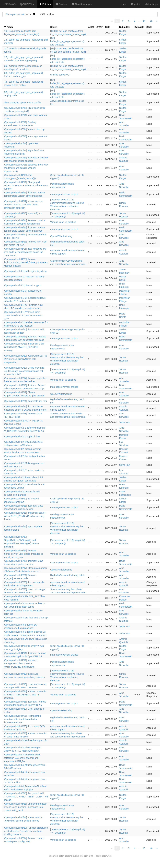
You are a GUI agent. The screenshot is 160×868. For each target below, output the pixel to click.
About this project (82, 4)
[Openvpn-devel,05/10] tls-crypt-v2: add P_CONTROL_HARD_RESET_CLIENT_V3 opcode (26, 797)
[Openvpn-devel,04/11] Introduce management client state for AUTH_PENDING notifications (20, 663)
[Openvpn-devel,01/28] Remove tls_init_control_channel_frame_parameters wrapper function (26, 262)
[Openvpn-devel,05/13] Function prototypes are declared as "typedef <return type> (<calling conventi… (26, 831)
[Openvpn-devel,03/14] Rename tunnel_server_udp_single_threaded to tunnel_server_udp (23, 554)
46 (151, 21)
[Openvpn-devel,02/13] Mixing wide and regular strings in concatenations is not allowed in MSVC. (24, 371)
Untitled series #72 (60, 75)
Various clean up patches (63, 222)
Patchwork (9, 4)
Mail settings (151, 4)
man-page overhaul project (64, 194)
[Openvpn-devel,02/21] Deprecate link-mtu (25, 401)
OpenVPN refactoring (61, 236)
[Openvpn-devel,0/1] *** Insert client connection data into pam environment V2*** (23, 315)
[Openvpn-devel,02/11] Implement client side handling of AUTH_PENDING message (24, 347)
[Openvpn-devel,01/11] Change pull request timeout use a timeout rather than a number (26, 185)
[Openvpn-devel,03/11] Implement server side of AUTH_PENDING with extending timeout (24, 516)
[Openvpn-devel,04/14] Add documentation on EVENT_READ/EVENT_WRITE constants (25, 695)
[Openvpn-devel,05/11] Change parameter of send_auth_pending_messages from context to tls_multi (25, 807)
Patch (10, 27)
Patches (45, 4)
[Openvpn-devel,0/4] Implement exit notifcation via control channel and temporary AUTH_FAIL (22, 758)
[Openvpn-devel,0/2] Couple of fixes (22, 436)
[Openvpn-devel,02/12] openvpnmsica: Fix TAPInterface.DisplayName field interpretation (25, 359)
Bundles (61, 4)
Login (124, 4)
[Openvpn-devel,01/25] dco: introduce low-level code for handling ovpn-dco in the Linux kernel (25, 252)
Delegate (139, 27)
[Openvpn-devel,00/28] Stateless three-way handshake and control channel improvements (26, 168)
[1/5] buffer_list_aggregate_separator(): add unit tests (68, 41)
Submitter (124, 27)
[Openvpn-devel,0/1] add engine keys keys (25, 271)
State (149, 27)
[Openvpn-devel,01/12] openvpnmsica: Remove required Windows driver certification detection (23, 205)
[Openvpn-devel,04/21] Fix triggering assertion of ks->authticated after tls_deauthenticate (22, 719)
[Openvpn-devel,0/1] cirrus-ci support (23, 285)
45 (144, 21)
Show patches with (16, 14)
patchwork (53, 856)
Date (108, 27)
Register (136, 4)
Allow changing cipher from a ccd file (22, 103)
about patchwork (104, 856)
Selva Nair (124, 422)
